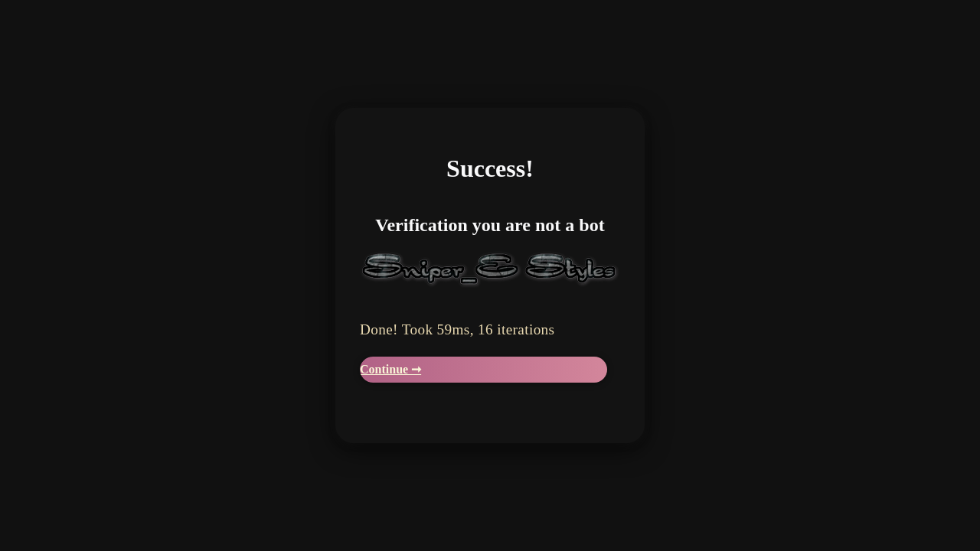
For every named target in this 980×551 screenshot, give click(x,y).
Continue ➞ (390, 369)
